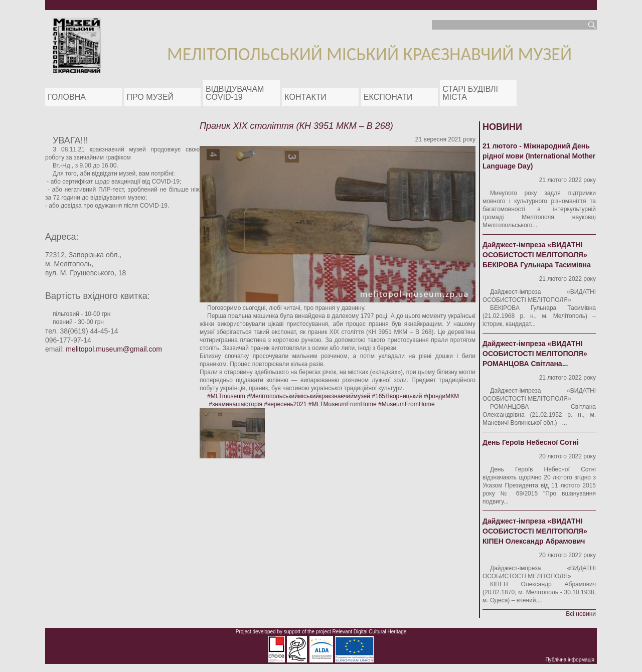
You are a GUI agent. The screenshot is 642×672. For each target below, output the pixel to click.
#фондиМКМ (442, 396)
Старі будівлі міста (470, 93)
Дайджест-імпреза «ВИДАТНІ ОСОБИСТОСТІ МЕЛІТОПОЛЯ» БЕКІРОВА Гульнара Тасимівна (537, 255)
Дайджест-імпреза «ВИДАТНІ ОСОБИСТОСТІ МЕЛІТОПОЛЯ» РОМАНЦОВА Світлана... (535, 354)
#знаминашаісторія (235, 404)
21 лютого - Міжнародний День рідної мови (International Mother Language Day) (539, 156)
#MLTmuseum (226, 396)
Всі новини (581, 614)
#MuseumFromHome (407, 404)
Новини (502, 127)
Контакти (305, 97)
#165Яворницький (397, 396)
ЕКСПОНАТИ (388, 97)
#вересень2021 (285, 404)
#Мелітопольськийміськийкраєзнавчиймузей (308, 396)
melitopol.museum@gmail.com (114, 349)
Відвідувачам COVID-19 (235, 93)
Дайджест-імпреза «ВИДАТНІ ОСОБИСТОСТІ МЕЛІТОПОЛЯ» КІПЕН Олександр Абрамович (535, 531)
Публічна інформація (570, 660)
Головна (67, 97)
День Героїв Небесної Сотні (531, 442)
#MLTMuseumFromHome (343, 404)
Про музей (150, 97)
